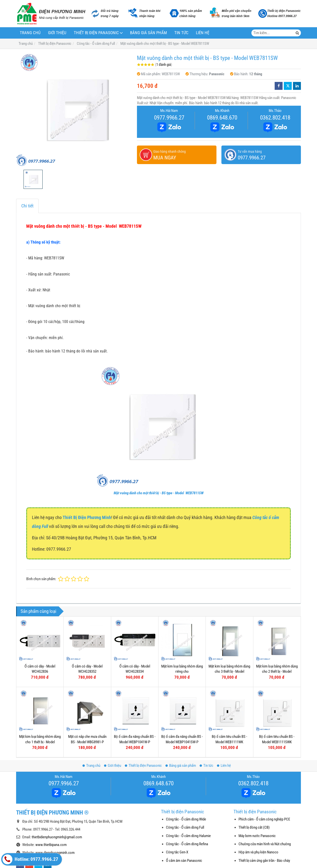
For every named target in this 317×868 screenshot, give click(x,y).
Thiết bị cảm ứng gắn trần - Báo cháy (264, 861)
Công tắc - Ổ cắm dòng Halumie (188, 836)
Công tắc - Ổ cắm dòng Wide (186, 819)
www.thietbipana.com (51, 845)
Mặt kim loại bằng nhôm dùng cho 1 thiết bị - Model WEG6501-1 (40, 742)
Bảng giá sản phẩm (148, 33)
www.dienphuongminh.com (55, 853)
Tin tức (181, 33)
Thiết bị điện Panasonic (96, 33)
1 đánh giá (164, 65)
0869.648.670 (222, 118)
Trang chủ (30, 33)
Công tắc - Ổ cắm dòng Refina (187, 844)
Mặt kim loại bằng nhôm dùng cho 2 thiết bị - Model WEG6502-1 (277, 672)
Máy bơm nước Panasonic (257, 836)
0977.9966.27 (169, 118)
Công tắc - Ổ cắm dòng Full (185, 827)
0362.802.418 (275, 118)
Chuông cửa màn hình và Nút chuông (265, 844)
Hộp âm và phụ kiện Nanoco (258, 852)
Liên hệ (203, 33)
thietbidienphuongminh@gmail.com (57, 837)
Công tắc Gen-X (177, 852)
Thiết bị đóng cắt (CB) (254, 827)
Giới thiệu (57, 33)
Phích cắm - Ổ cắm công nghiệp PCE (264, 819)
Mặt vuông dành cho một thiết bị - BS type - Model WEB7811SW (159, 493)
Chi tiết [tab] (27, 206)
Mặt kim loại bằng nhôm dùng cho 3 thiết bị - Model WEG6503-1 (229, 672)
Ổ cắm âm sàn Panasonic (184, 861)
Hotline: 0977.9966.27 (30, 859)
